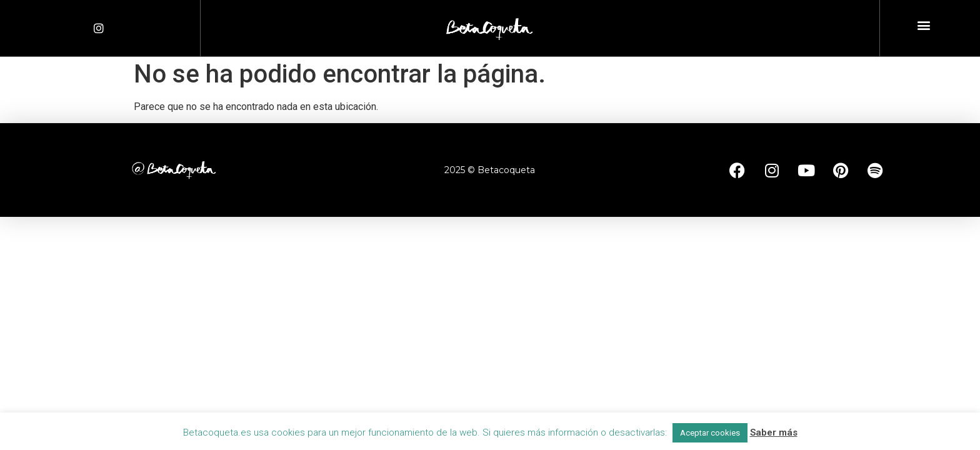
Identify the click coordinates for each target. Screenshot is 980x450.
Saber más (774, 432)
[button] (923, 25)
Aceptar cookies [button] (710, 433)
